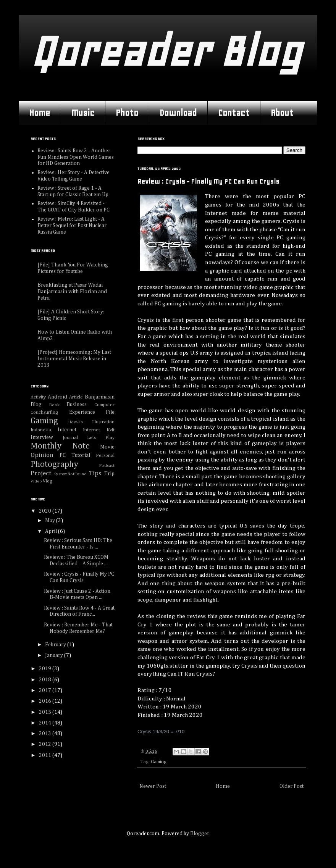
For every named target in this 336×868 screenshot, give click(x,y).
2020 (46, 511)
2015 (46, 712)
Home (40, 113)
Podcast (107, 465)
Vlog (48, 481)
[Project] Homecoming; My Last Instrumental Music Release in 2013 (74, 359)
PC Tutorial (75, 455)
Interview (42, 437)
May (51, 521)
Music (83, 113)
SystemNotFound (70, 474)
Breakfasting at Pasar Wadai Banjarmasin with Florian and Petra (72, 292)
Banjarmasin (100, 397)
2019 (46, 669)
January (55, 655)
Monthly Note (60, 446)
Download (178, 113)
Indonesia (41, 430)
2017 (46, 691)
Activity (38, 397)
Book (54, 405)
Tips (95, 474)
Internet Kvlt (99, 430)
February (56, 645)
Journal (70, 438)
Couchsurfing (44, 412)
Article (76, 397)
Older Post (292, 786)
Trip (109, 474)
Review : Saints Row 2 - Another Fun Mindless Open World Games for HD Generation (76, 157)
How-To (76, 422)
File (110, 412)
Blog (36, 405)
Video (36, 481)
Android (57, 397)
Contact (234, 113)
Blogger (199, 834)
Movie (107, 447)
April (52, 531)
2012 (46, 744)
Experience (82, 412)
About (282, 113)
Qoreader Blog (166, 51)
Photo (127, 113)
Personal (105, 456)
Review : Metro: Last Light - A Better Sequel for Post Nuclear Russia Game (72, 226)
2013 (46, 734)
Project (41, 474)
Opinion (42, 455)
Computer (104, 405)
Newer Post (153, 786)
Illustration (103, 422)
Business (77, 405)
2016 (46, 701)
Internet (67, 430)
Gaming (159, 762)
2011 (46, 755)
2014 (46, 723)
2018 (46, 680)
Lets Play (101, 438)
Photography (54, 465)
